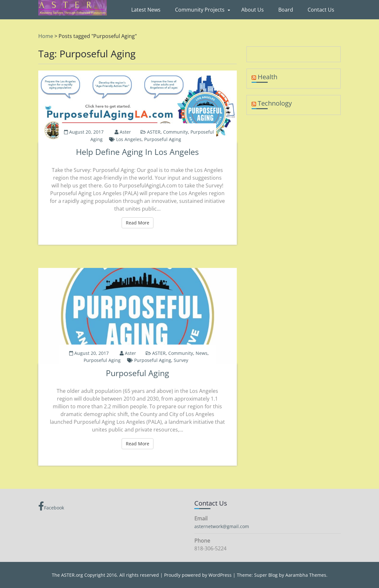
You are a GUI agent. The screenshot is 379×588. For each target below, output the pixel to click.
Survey (181, 360)
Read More (140, 223)
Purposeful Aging (163, 139)
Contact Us (321, 10)
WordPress (220, 575)
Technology (275, 103)
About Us (253, 10)
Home (46, 36)
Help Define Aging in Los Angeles (137, 152)
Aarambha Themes (306, 575)
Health (268, 77)
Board (286, 10)
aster (125, 132)
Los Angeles (129, 139)
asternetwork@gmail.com (222, 526)
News (202, 353)
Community (176, 132)
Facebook (51, 506)
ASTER (154, 132)
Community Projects (200, 10)
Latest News (146, 10)
